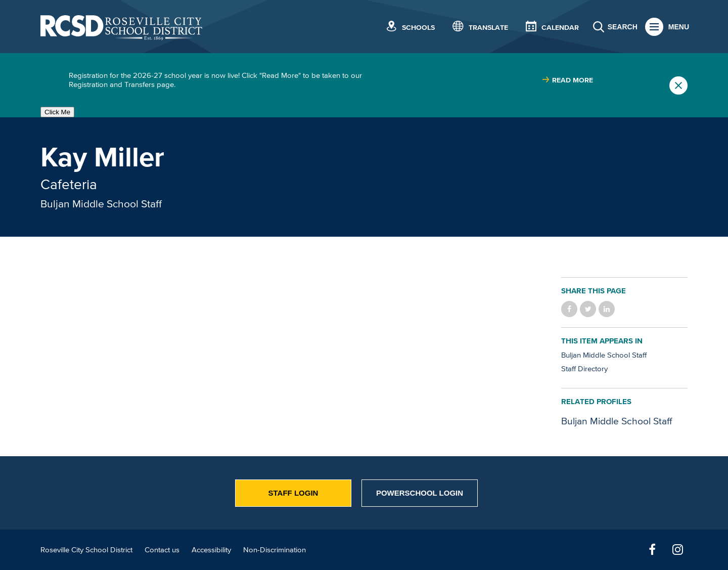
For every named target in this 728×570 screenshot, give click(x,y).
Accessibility (211, 550)
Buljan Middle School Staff (101, 203)
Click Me (57, 112)
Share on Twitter (588, 309)
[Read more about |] (567, 80)
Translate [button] (488, 28)
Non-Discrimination (275, 550)
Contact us (162, 550)
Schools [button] (418, 28)
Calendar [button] (560, 28)
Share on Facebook (569, 309)
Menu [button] (679, 27)
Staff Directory (584, 368)
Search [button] (623, 27)
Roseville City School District (86, 550)
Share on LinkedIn (607, 309)
